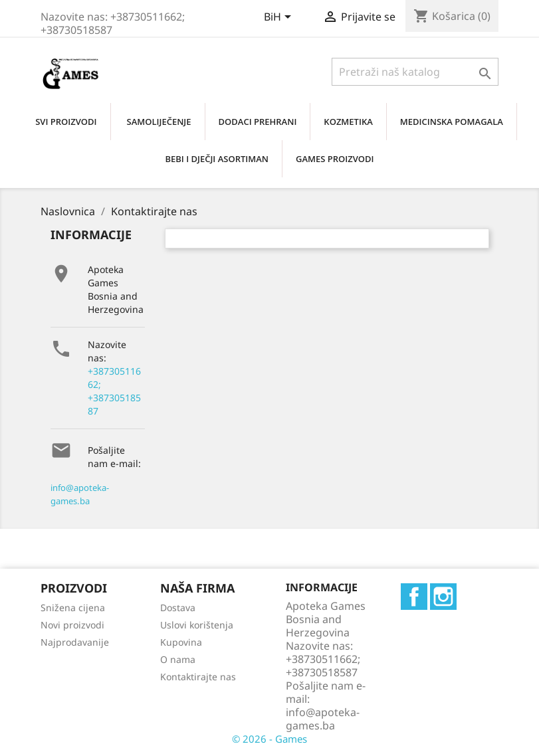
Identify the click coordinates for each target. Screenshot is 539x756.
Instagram (443, 597)
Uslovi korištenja (197, 625)
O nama (178, 659)
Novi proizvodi (72, 625)
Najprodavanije (75, 642)
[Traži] (415, 72)
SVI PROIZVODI (66, 122)
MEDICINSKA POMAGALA (452, 122)
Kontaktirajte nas (198, 677)
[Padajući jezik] (280, 18)
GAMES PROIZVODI (335, 159)
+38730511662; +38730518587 (114, 391)
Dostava (178, 608)
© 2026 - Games (269, 739)
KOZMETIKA (348, 122)
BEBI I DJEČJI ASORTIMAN (217, 159)
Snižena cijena (73, 608)
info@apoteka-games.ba (80, 494)
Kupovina (181, 642)
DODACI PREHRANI (258, 122)
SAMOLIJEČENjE (159, 122)
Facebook (414, 597)
